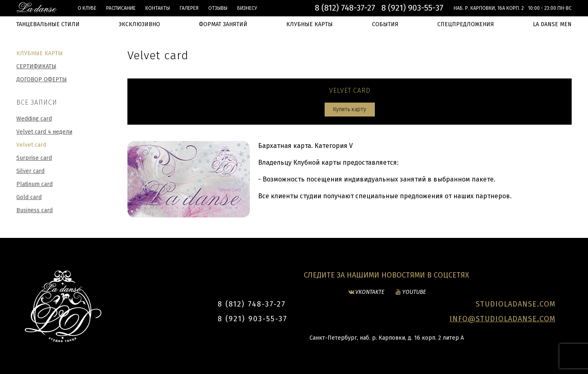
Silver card (30, 171)
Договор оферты (42, 80)
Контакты (158, 8)
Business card (35, 210)
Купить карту (350, 109)
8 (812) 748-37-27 (345, 8)
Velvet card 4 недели (44, 132)
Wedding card (34, 119)
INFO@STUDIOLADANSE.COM (502, 319)
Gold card (29, 197)
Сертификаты (36, 66)
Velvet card (31, 145)
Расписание (121, 8)
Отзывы (218, 8)
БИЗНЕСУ (247, 8)
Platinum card (35, 184)
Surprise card (34, 158)
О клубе (87, 8)
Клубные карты (40, 53)
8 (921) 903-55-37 (412, 8)
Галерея (189, 8)
